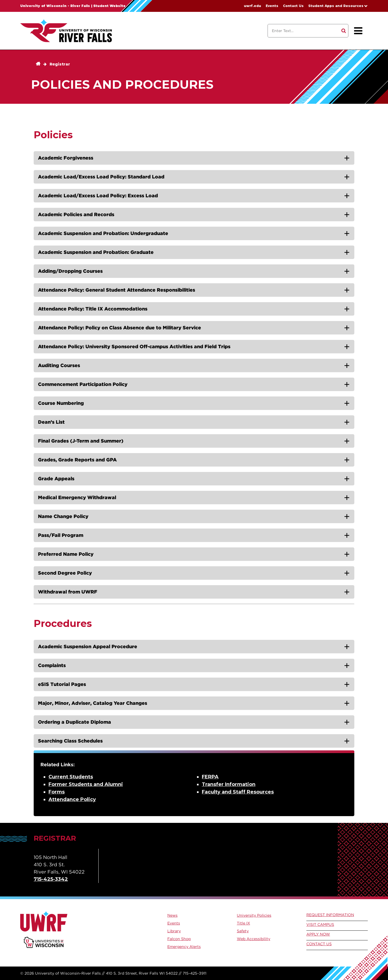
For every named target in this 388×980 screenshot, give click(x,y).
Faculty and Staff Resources (238, 792)
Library (174, 931)
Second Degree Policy (65, 573)
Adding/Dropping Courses (70, 271)
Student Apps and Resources (336, 6)
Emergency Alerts (184, 947)
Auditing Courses (59, 365)
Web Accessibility (254, 939)
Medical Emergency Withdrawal (77, 497)
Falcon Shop (179, 939)
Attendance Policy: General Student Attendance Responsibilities (117, 290)
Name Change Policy (63, 516)
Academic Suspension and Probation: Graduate (96, 252)
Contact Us (293, 6)
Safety (243, 931)
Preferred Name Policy (66, 554)
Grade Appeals (56, 479)
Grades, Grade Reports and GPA (77, 460)
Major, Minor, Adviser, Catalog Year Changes (93, 703)
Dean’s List (51, 422)
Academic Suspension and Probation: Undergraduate (103, 233)
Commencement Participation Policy (83, 384)
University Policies (254, 915)
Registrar (60, 64)
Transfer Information (229, 784)
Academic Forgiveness (66, 158)
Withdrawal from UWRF (68, 592)
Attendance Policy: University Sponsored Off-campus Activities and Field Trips (134, 346)
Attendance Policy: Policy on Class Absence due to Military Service (119, 328)
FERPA (210, 777)
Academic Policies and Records (76, 214)
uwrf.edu (252, 6)
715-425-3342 (51, 879)
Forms (57, 792)
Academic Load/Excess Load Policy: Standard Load (101, 177)
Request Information (330, 915)
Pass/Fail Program (61, 535)
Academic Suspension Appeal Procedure (88, 646)
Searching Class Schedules (70, 741)
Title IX (243, 923)
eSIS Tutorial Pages (62, 684)
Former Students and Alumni (86, 784)
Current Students (71, 777)
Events (272, 6)
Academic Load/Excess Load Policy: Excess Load (98, 196)
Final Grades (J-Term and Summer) (81, 441)
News (172, 915)
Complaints (52, 665)
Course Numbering (61, 403)
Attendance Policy (72, 799)
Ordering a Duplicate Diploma (75, 722)
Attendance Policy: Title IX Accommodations (93, 309)
